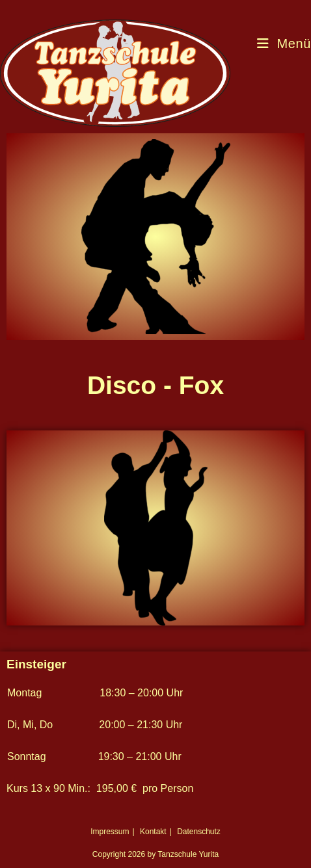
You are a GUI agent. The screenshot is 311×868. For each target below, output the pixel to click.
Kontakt (153, 832)
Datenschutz (199, 832)
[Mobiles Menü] (284, 44)
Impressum (110, 832)
